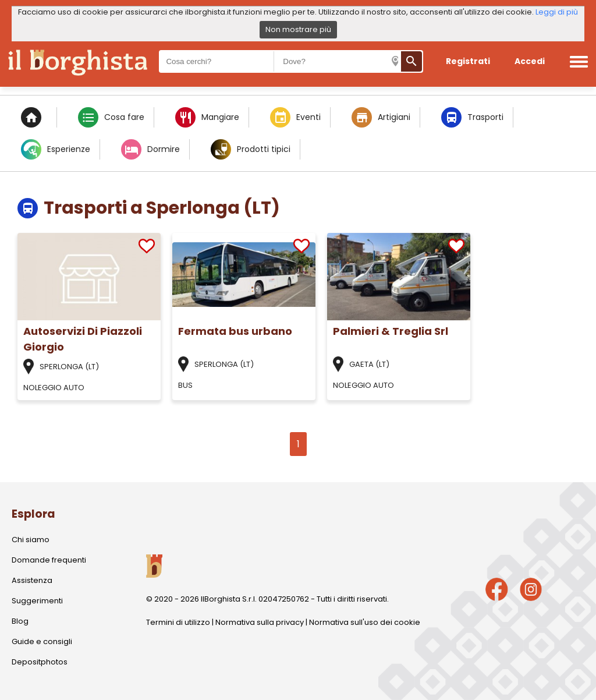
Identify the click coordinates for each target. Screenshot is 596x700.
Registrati (468, 61)
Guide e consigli (42, 641)
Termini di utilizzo (178, 622)
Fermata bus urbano (235, 331)
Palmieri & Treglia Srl (391, 331)
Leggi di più (557, 12)
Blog (20, 621)
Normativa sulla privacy (260, 622)
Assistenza (32, 580)
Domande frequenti (49, 560)
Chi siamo (31, 540)
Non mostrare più (298, 29)
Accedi (530, 61)
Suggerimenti (37, 601)
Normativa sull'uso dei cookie (365, 622)
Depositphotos (40, 662)
